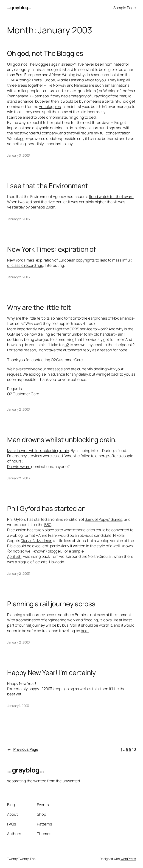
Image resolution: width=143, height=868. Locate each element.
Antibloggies (50, 106)
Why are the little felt (39, 307)
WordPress (128, 859)
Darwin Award (19, 466)
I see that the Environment (48, 186)
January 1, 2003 (18, 706)
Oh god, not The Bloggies (45, 53)
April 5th (14, 556)
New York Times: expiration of (51, 249)
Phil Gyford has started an (46, 509)
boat (85, 631)
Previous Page (23, 749)
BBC (48, 525)
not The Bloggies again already (48, 64)
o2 (67, 345)
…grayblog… (19, 8)
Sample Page (125, 8)
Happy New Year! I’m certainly (51, 673)
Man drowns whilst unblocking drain (38, 450)
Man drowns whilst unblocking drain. (62, 440)
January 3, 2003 (18, 155)
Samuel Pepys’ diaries (104, 519)
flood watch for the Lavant (111, 196)
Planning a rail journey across (51, 604)
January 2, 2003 (18, 219)
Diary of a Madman (36, 541)
